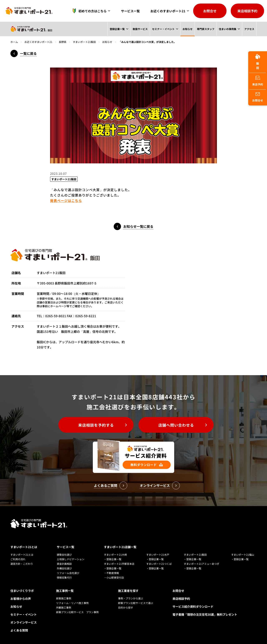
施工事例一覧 (65, 591)
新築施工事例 (64, 598)
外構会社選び (64, 568)
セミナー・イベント (163, 29)
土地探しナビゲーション (71, 559)
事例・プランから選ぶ (131, 598)
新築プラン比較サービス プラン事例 (77, 612)
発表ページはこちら (66, 200)
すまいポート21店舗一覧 (120, 547)
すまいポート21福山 (243, 554)
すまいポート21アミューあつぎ (202, 564)
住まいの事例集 (228, 29)
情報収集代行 (64, 577)
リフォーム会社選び (68, 573)
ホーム (14, 42)
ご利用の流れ (18, 559)
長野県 (63, 42)
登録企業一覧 (117, 29)
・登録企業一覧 (113, 559)
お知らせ (187, 29)
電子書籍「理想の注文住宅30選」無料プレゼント (205, 614)
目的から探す (126, 607)
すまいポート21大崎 (115, 554)
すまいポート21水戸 (158, 554)
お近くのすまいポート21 (168, 11)
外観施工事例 (64, 607)
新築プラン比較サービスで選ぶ (136, 603)
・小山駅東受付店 (114, 577)
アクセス (249, 29)
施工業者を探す (128, 591)
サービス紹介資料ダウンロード (193, 606)
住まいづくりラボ (22, 591)
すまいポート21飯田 (84, 42)
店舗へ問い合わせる (176, 425)
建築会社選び (64, 554)
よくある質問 (19, 630)
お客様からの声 (21, 599)
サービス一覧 (130, 11)
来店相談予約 (247, 11)
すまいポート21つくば (159, 564)
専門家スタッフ (205, 29)
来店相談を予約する (96, 425)
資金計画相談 (64, 564)
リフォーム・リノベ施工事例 (72, 603)
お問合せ (210, 11)
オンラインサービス (24, 622)
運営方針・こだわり (22, 564)
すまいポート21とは (24, 547)
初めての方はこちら (88, 11)
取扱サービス (140, 29)
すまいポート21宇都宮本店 (119, 564)
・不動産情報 (111, 573)
